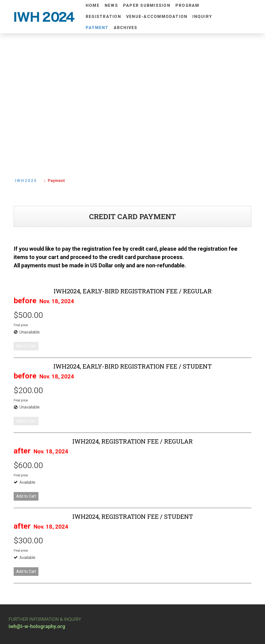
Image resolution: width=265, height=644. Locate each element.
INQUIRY (202, 17)
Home (93, 5)
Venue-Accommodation (157, 17)
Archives (126, 28)
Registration (103, 17)
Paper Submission (147, 5)
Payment (97, 28)
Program (187, 5)
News (111, 5)
